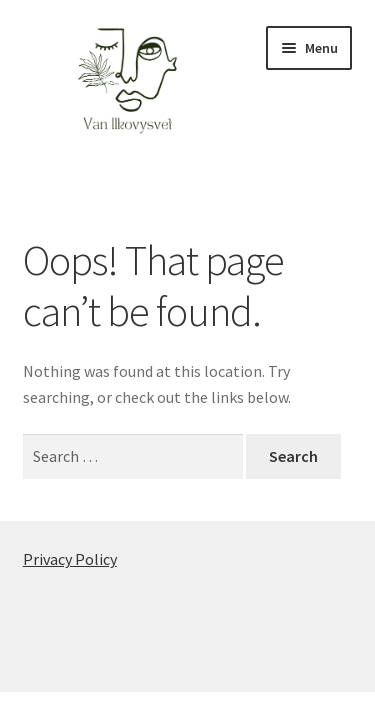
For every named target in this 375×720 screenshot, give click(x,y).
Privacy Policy (70, 559)
